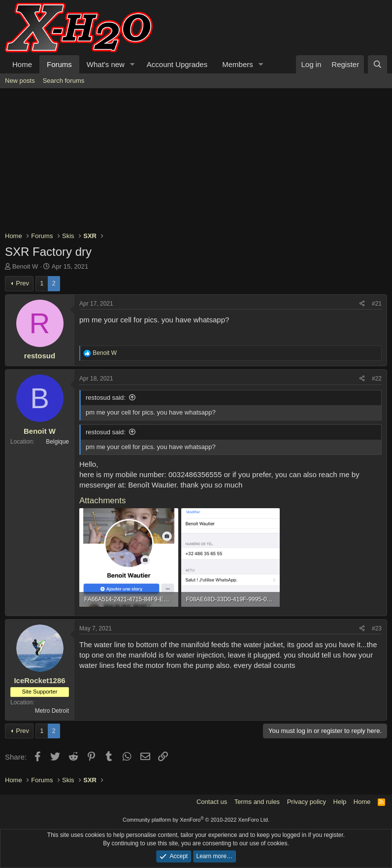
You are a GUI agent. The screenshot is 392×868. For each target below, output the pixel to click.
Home (22, 64)
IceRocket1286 (39, 680)
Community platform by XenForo (196, 820)
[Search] (377, 64)
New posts (20, 81)
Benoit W (25, 266)
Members (238, 64)
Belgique (57, 442)
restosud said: (106, 398)
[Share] (362, 304)
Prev (22, 283)
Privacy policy (307, 802)
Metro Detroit (52, 711)
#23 (377, 628)
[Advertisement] (196, 162)
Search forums (64, 81)
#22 (377, 379)
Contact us (212, 802)
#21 (377, 304)
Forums (59, 64)
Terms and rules (257, 802)
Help (340, 802)
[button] (132, 64)
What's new (106, 64)
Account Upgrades (177, 64)
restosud (40, 356)
